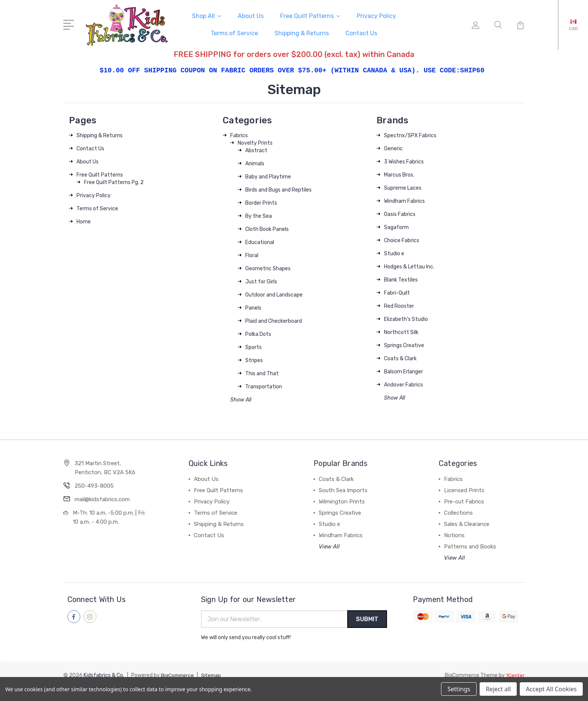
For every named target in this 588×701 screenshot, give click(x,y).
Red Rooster (399, 305)
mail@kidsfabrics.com (102, 498)
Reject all (498, 689)
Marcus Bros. (399, 174)
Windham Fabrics (404, 200)
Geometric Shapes (268, 267)
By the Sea (259, 215)
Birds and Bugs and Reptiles (278, 189)
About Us (251, 16)
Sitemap (213, 675)
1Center (515, 675)
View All (329, 545)
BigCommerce (178, 675)
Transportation (264, 386)
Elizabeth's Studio (406, 318)
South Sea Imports (343, 489)
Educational (260, 241)
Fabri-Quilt (397, 292)
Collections (458, 512)
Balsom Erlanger (403, 371)
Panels (253, 307)
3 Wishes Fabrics (404, 161)
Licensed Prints (464, 489)
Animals (255, 163)
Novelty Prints (255, 142)
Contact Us (361, 33)
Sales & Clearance (467, 523)
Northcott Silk (401, 331)
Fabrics (239, 134)
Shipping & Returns (302, 33)
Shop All (207, 16)
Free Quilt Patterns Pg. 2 (114, 181)
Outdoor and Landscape (274, 294)
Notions (454, 534)
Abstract (256, 149)
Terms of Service (234, 33)
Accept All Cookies (551, 689)
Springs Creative (404, 344)
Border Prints (261, 202)
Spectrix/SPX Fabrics (410, 134)
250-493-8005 (94, 485)
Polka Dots (258, 333)
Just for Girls (261, 281)
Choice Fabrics (402, 239)
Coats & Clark (400, 357)
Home (84, 221)
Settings (459, 689)
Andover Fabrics (403, 384)
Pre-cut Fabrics (464, 500)
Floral (252, 254)
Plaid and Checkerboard (274, 320)
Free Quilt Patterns (310, 16)
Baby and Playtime (268, 176)
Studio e (394, 252)
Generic (393, 148)
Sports (253, 346)
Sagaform (396, 226)
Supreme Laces (403, 187)
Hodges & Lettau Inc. (409, 266)
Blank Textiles (401, 279)
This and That (262, 372)
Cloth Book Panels (267, 228)
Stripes (254, 359)
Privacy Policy (376, 16)
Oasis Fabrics (400, 213)
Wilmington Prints (342, 500)
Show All (241, 399)
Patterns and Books (470, 545)
